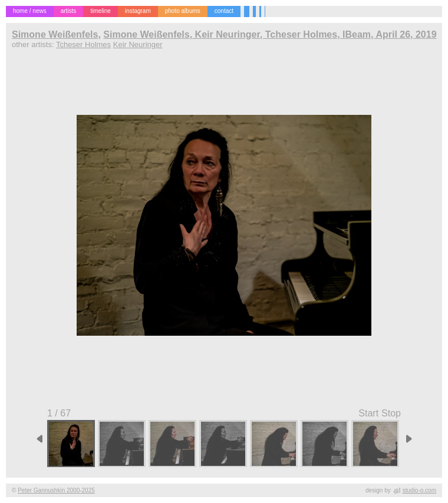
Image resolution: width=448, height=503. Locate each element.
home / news (30, 11)
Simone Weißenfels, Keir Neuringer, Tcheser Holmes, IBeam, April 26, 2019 (270, 34)
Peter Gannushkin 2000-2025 (56, 490)
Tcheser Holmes (83, 44)
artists (69, 11)
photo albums (183, 11)
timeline (100, 11)
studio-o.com (419, 490)
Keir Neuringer (138, 44)
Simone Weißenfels (55, 34)
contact (224, 11)
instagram (138, 11)
